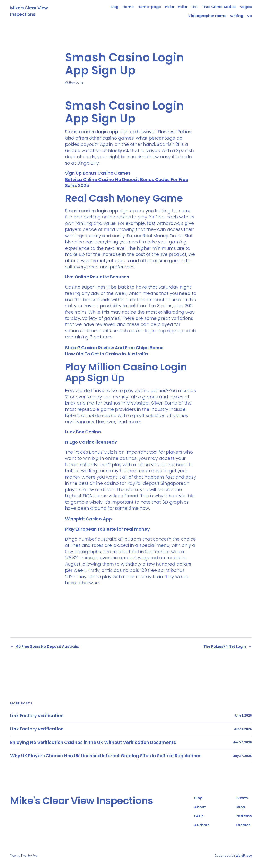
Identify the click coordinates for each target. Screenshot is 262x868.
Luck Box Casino (83, 432)
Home (128, 7)
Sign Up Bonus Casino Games (98, 173)
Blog (115, 7)
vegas (246, 7)
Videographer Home (207, 16)
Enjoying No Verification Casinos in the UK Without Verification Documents (93, 743)
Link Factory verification (37, 716)
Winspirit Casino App (88, 519)
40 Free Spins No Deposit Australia (48, 646)
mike (170, 7)
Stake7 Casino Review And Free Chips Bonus (114, 348)
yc (250, 16)
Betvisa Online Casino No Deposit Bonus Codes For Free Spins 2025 (127, 183)
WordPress (244, 856)
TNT (195, 7)
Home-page (149, 7)
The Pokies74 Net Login (225, 646)
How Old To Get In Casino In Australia (106, 354)
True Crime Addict (219, 7)
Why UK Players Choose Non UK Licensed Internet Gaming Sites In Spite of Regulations (106, 756)
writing (237, 16)
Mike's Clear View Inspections (29, 11)
